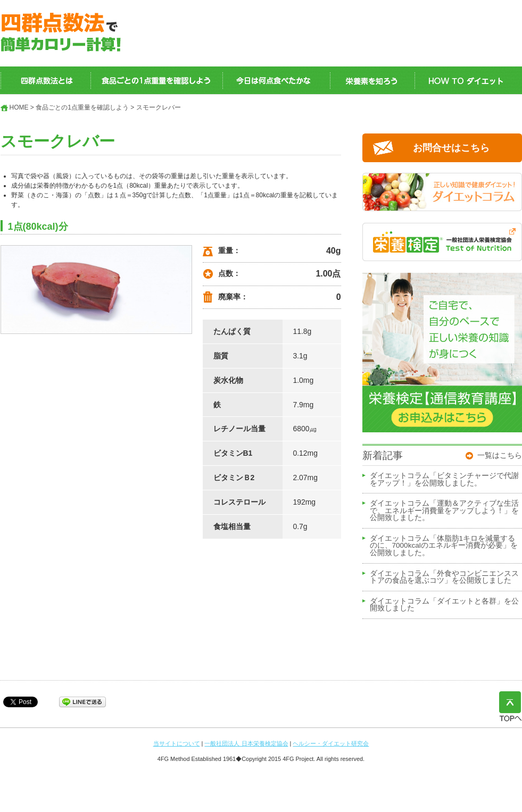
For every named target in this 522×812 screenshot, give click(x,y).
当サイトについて (177, 743)
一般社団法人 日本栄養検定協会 (246, 743)
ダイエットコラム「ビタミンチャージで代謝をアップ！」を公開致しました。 (444, 480)
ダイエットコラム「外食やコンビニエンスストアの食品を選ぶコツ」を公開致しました (444, 577)
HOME (19, 107)
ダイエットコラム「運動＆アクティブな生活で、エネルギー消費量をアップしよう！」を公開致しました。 (444, 511)
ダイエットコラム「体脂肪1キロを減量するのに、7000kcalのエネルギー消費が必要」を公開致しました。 (444, 546)
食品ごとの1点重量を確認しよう (82, 107)
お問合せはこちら (451, 148)
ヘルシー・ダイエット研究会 (331, 743)
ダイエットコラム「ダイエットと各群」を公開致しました (444, 605)
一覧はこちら (500, 455)
